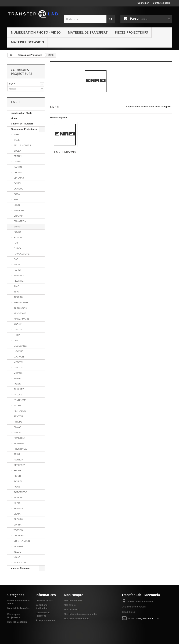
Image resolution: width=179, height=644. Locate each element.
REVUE (17, 471)
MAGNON (18, 357)
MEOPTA (18, 362)
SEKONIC (18, 508)
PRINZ (17, 454)
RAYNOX (18, 460)
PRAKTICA (19, 438)
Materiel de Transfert (88, 32)
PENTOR (18, 416)
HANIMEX (18, 275)
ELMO (16, 205)
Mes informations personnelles (80, 614)
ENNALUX (19, 210)
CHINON (18, 172)
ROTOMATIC (20, 492)
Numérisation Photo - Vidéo (22, 116)
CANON (17, 167)
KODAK (17, 324)
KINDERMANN (21, 319)
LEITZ (16, 340)
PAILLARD (19, 389)
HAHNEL (18, 270)
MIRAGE (18, 373)
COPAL (17, 194)
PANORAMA (20, 400)
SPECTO (18, 519)
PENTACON (19, 411)
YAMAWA (18, 546)
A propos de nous (45, 620)
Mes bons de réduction (76, 619)
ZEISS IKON (20, 563)
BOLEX (17, 151)
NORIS (17, 384)
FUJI (16, 243)
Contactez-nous (162, 3)
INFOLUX (18, 297)
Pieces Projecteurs (131, 32)
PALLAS (17, 395)
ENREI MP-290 (65, 152)
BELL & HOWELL (22, 145)
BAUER (17, 140)
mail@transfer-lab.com (147, 618)
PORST (17, 433)
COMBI (17, 183)
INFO (16, 292)
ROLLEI (17, 481)
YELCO (17, 552)
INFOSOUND (20, 308)
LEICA (17, 335)
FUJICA (17, 248)
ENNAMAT (19, 216)
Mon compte (74, 595)
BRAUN (17, 156)
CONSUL (18, 189)
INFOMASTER (21, 303)
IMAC (16, 286)
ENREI (17, 227)
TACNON (18, 530)
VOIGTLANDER (21, 541)
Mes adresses (71, 609)
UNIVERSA (19, 536)
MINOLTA (18, 368)
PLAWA (17, 427)
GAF (16, 259)
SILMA (17, 514)
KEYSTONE (19, 313)
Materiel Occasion (27, 42)
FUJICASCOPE (21, 254)
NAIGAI (17, 378)
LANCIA (17, 330)
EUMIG (17, 232)
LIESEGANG (20, 346)
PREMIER (18, 443)
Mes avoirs (70, 605)
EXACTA (18, 237)
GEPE (16, 265)
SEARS (17, 503)
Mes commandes (73, 600)
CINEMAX (18, 178)
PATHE (17, 405)
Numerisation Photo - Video (36, 32)
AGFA (16, 135)
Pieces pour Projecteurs (30, 55)
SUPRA (17, 525)
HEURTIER (19, 281)
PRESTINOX (20, 449)
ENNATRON (20, 221)
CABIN (17, 162)
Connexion (143, 3)
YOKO (17, 557)
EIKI (15, 200)
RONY (17, 487)
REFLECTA (19, 465)
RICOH (17, 476)
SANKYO (18, 498)
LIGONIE (18, 351)
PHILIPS (18, 422)
